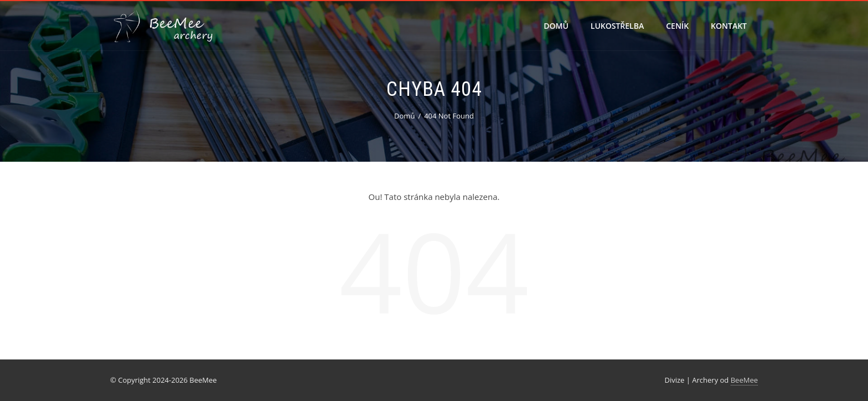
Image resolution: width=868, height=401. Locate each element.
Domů (556, 26)
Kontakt (729, 26)
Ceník (677, 26)
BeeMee (744, 380)
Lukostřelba (617, 26)
